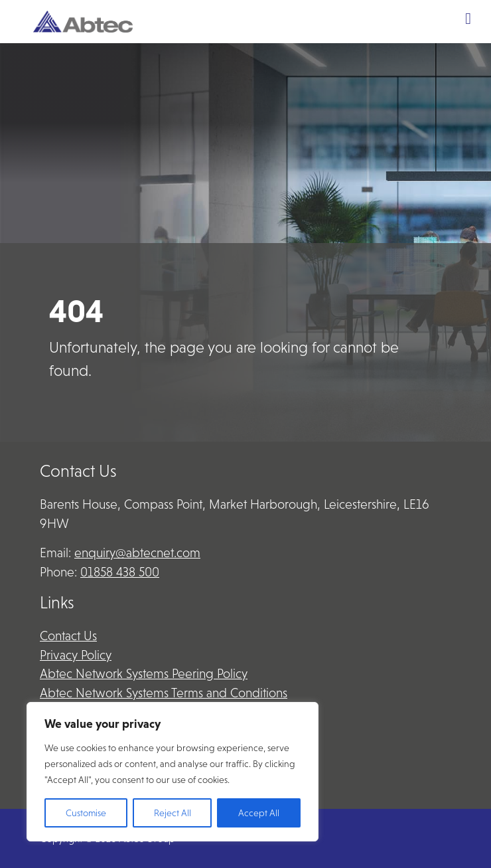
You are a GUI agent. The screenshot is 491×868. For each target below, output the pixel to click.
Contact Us (68, 636)
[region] (173, 772)
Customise (86, 813)
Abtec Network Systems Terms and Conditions (164, 693)
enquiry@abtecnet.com (137, 553)
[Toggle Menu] (468, 19)
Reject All (173, 813)
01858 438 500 (120, 572)
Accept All (259, 813)
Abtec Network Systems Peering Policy (144, 674)
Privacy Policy (76, 655)
